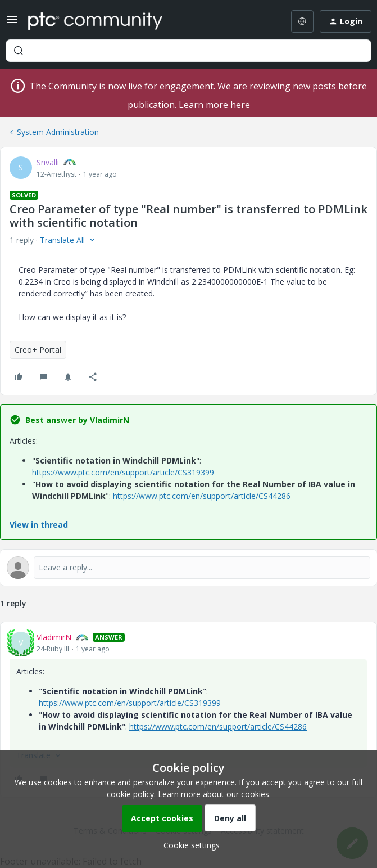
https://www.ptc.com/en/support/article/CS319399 (123, 472)
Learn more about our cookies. (214, 794)
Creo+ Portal (38, 350)
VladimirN (54, 637)
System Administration (58, 132)
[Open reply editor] (188, 568)
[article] (188, 710)
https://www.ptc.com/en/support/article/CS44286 (202, 496)
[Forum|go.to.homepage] (95, 21)
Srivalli (48, 162)
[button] (12, 23)
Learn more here (214, 105)
